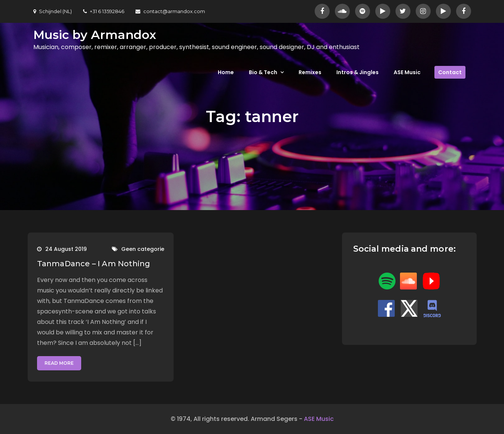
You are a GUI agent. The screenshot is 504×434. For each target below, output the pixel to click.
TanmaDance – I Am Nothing (94, 264)
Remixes (310, 72)
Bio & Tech (263, 72)
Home (226, 72)
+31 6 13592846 (104, 11)
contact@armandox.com (170, 11)
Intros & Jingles (358, 72)
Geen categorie (143, 249)
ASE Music (407, 72)
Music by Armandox (95, 35)
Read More (59, 363)
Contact (450, 72)
